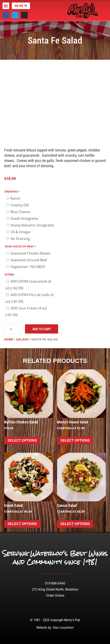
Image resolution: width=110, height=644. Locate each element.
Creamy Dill (20, 205)
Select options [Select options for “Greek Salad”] (22, 524)
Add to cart (42, 329)
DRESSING (12, 192)
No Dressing (20, 239)
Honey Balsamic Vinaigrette (32, 225)
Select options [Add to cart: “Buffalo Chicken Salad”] (22, 440)
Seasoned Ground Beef (29, 260)
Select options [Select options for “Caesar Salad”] (75, 524)
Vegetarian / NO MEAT (28, 267)
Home (9, 339)
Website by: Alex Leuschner (55, 628)
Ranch (15, 198)
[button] (6, 6)
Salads (22, 339)
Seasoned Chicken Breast (30, 253)
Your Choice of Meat (20, 246)
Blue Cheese (20, 212)
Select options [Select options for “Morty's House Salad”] (75, 440)
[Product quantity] (13, 329)
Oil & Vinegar (21, 232)
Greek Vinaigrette (24, 219)
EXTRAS (9, 275)
